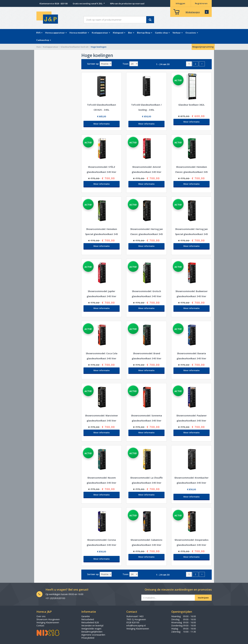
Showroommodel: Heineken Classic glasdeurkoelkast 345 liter (191, 172)
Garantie (86, 616)
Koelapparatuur (51, 47)
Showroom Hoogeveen (48, 619)
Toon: (126, 64)
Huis (39, 47)
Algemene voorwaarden (93, 635)
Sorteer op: (93, 64)
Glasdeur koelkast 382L (191, 105)
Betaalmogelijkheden (92, 632)
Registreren (201, 3)
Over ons (41, 616)
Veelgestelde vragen (91, 629)
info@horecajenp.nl (136, 626)
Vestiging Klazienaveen (48, 622)
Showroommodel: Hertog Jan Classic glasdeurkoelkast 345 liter (147, 234)
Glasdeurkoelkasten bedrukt (75, 47)
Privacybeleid (88, 638)
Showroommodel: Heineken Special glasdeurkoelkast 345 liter (102, 234)
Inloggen (181, 3)
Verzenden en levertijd (92, 626)
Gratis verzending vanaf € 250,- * (89, 4)
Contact (40, 626)
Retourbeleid (88, 619)
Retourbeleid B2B (90, 622)
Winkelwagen (193, 12)
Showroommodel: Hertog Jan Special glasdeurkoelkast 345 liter (191, 234)
